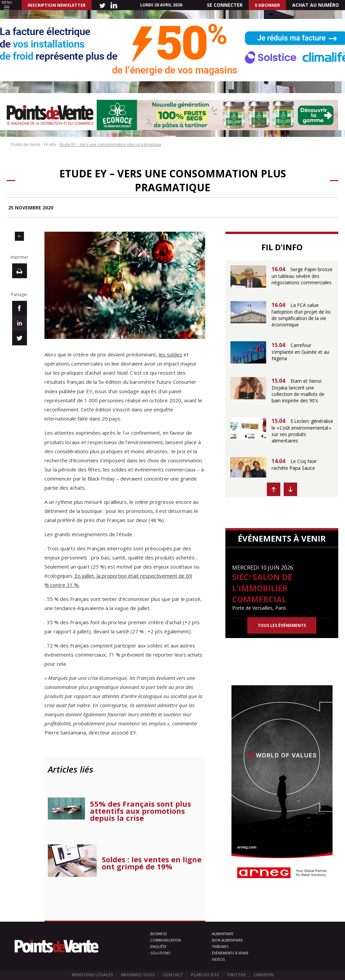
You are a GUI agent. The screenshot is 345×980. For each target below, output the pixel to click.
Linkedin (264, 975)
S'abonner (267, 5)
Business (159, 934)
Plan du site (205, 975)
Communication (166, 940)
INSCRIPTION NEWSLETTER (57, 5)
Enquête (158, 947)
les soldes (170, 354)
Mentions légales (92, 975)
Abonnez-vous (138, 975)
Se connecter (225, 5)
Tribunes (220, 947)
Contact (173, 975)
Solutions (160, 953)
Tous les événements (282, 625)
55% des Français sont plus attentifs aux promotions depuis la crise (140, 811)
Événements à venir (230, 953)
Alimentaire (223, 934)
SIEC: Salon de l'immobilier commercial (262, 588)
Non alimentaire (227, 940)
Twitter (236, 975)
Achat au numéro (316, 5)
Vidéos (218, 959)
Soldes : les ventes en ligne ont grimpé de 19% (152, 863)
